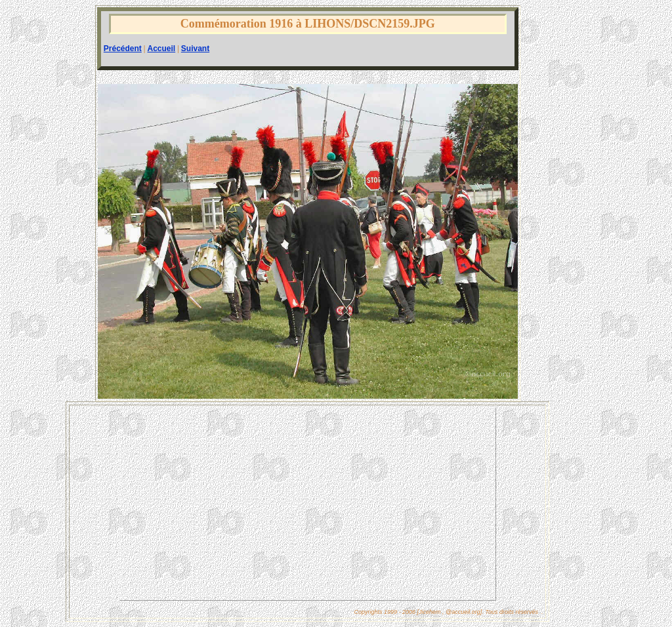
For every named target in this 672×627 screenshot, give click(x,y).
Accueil (161, 49)
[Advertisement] (308, 504)
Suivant (195, 49)
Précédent (123, 49)
